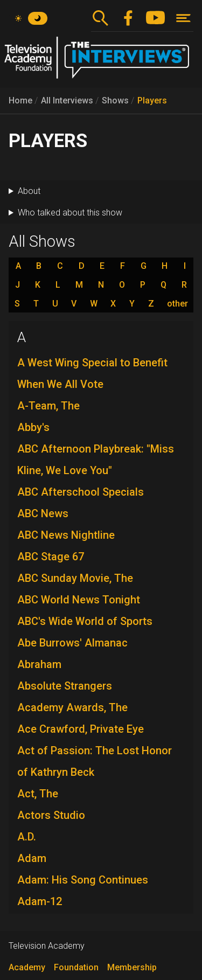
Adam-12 (40, 901)
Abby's (33, 427)
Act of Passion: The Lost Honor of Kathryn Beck (95, 761)
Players (152, 100)
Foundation (76, 967)
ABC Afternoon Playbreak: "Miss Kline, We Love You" (96, 460)
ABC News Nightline (66, 535)
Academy (27, 967)
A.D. (27, 837)
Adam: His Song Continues (83, 880)
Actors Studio (51, 815)
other (177, 304)
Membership (132, 967)
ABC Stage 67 (51, 557)
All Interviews (67, 100)
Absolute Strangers (65, 686)
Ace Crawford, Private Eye (81, 729)
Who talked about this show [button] (70, 213)
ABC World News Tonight (79, 600)
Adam (32, 858)
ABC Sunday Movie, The (75, 578)
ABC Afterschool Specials (81, 492)
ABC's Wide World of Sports (85, 621)
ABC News (43, 513)
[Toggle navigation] (183, 18)
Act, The (38, 794)
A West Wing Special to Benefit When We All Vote (92, 373)
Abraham (39, 664)
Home (20, 100)
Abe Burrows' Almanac (72, 643)
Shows (115, 100)
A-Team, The (48, 406)
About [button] (29, 191)
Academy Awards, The (72, 707)
